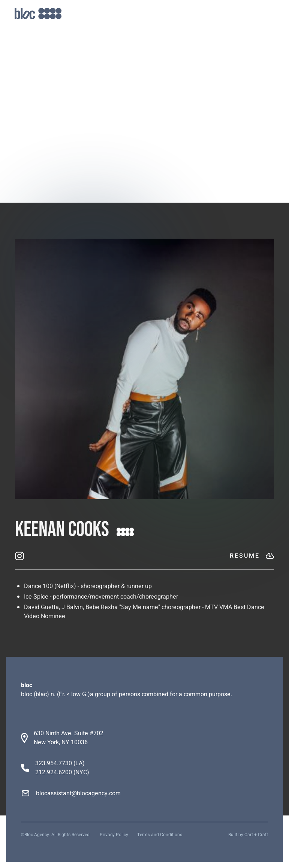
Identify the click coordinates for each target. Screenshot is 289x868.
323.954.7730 (54, 763)
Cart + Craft (256, 835)
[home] (38, 14)
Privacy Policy (114, 835)
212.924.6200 (54, 772)
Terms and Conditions (160, 835)
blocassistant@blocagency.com (78, 793)
